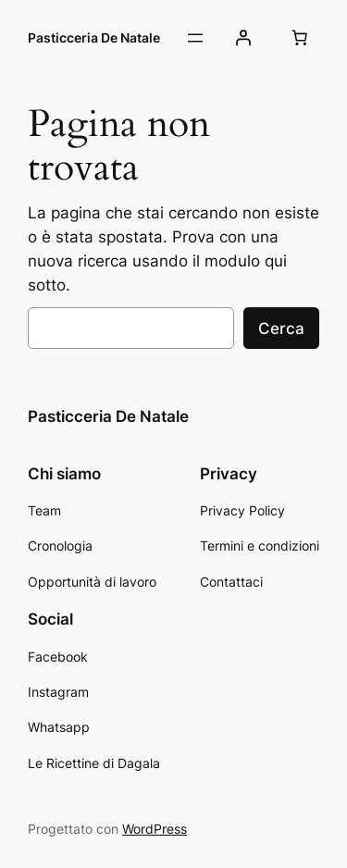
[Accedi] (243, 38)
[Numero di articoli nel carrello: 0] (300, 38)
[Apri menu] (195, 38)
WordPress (155, 829)
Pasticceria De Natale (94, 37)
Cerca (281, 329)
